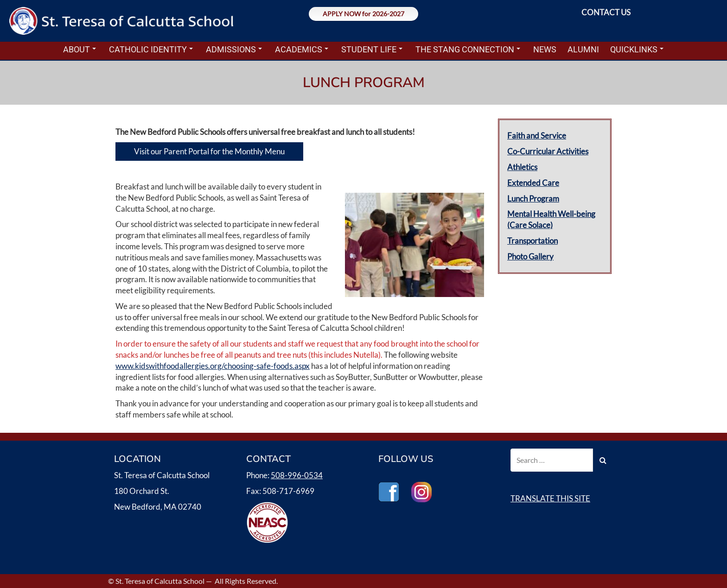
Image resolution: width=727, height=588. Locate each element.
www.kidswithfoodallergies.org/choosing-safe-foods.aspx (213, 366)
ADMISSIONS (234, 49)
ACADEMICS (302, 49)
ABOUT (80, 49)
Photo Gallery (530, 256)
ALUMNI (583, 49)
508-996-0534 (297, 475)
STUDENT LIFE (372, 49)
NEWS (545, 49)
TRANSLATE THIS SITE (550, 498)
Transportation (532, 241)
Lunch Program (533, 199)
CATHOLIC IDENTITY (151, 49)
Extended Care (533, 183)
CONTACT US (606, 12)
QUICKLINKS (637, 49)
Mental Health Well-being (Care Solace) (551, 219)
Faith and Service (537, 136)
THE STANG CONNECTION (468, 49)
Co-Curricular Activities (548, 151)
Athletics (522, 167)
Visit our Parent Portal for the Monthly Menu (209, 151)
